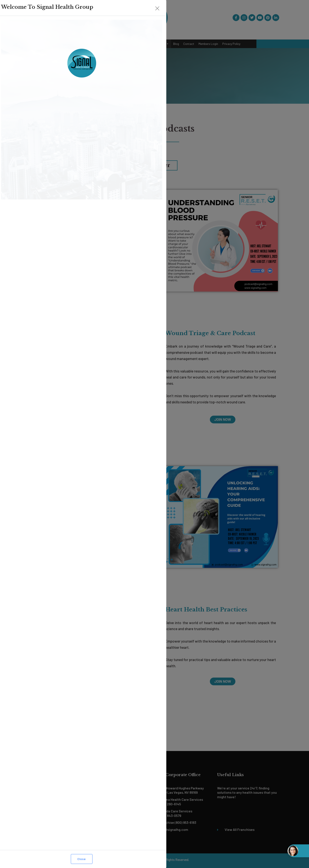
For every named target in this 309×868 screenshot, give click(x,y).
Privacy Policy (231, 44)
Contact (189, 44)
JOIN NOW (92, 279)
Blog (176, 44)
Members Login (208, 44)
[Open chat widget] (298, 851)
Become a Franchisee (135, 44)
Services (93, 44)
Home (61, 44)
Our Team (111, 44)
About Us (75, 44)
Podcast (161, 44)
